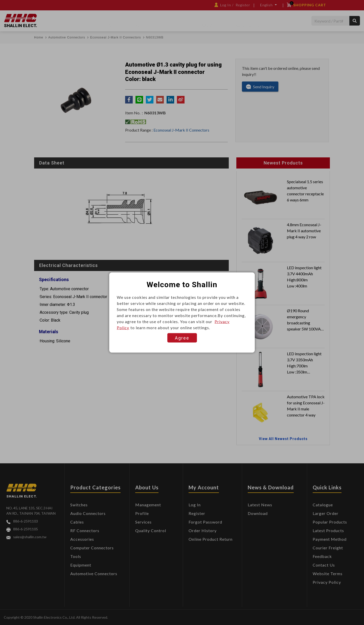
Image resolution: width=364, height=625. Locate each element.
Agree (182, 338)
